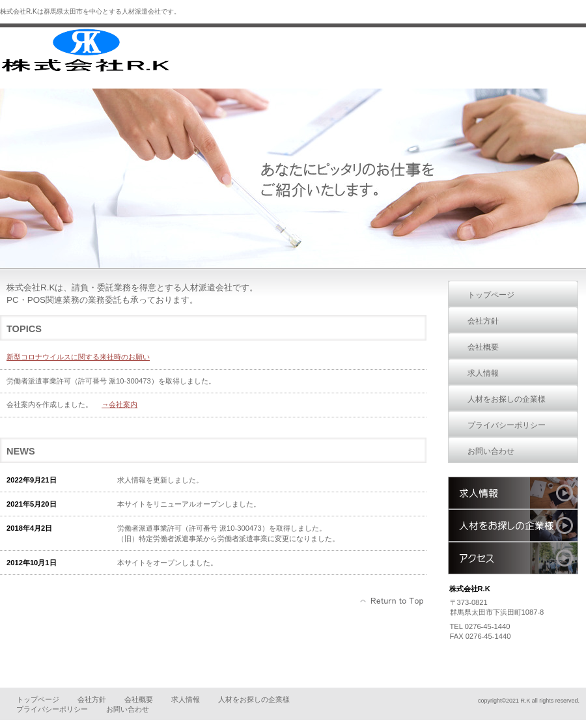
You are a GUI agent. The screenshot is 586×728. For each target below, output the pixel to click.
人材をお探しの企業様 (513, 525)
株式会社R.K (98, 50)
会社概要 (139, 699)
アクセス (513, 558)
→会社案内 (119, 404)
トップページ (38, 699)
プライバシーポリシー (52, 709)
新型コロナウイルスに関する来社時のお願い (78, 357)
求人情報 (513, 493)
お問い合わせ (128, 709)
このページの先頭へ (392, 601)
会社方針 (92, 699)
